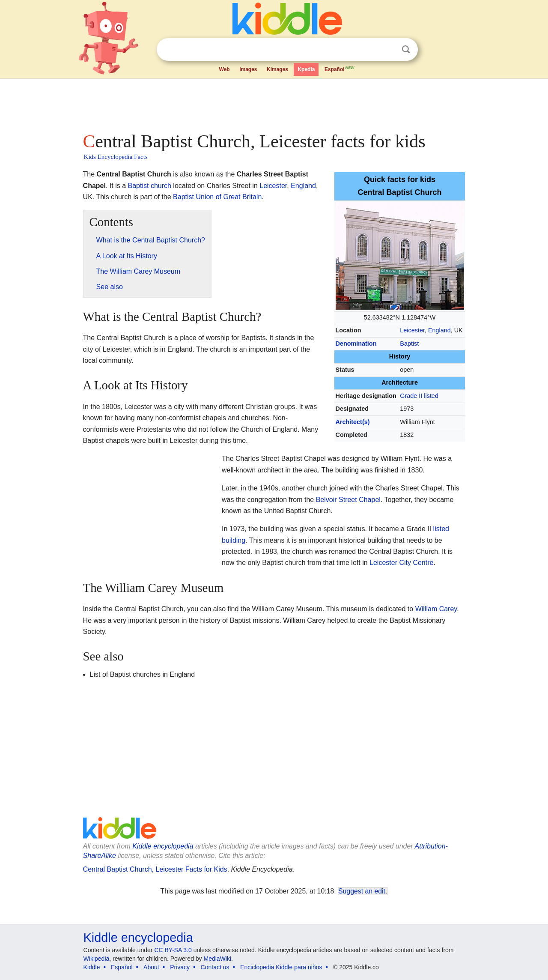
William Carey (436, 609)
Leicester (412, 330)
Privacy (180, 967)
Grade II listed (419, 396)
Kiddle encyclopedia (163, 846)
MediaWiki (218, 959)
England (439, 330)
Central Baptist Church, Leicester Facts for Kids (155, 869)
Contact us (215, 967)
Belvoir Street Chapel (348, 500)
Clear (388, 50)
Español (340, 69)
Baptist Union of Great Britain (217, 197)
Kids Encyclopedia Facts (116, 157)
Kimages (277, 69)
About (151, 967)
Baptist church (150, 186)
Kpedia (306, 69)
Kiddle (92, 967)
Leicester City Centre (401, 563)
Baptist (409, 344)
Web (225, 69)
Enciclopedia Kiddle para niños (281, 967)
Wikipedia (97, 959)
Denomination (356, 344)
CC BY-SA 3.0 (173, 950)
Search (406, 49)
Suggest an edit (362, 891)
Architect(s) (353, 422)
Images (248, 69)
